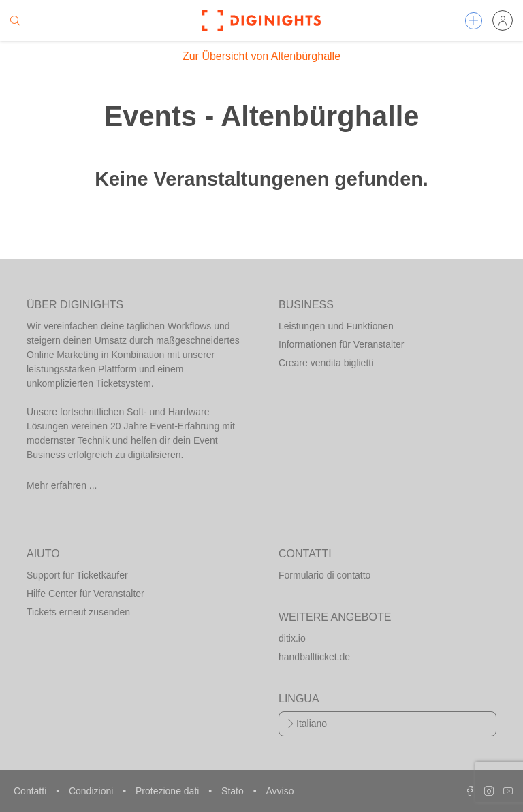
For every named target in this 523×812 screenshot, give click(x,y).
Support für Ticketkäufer (77, 575)
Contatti (31, 791)
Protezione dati (169, 791)
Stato (234, 791)
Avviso (280, 791)
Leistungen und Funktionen (336, 326)
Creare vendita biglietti (326, 363)
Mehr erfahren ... (62, 485)
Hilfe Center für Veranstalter (85, 594)
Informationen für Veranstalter (341, 344)
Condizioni (92, 791)
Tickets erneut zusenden (78, 612)
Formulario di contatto (324, 575)
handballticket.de (314, 657)
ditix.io (292, 638)
